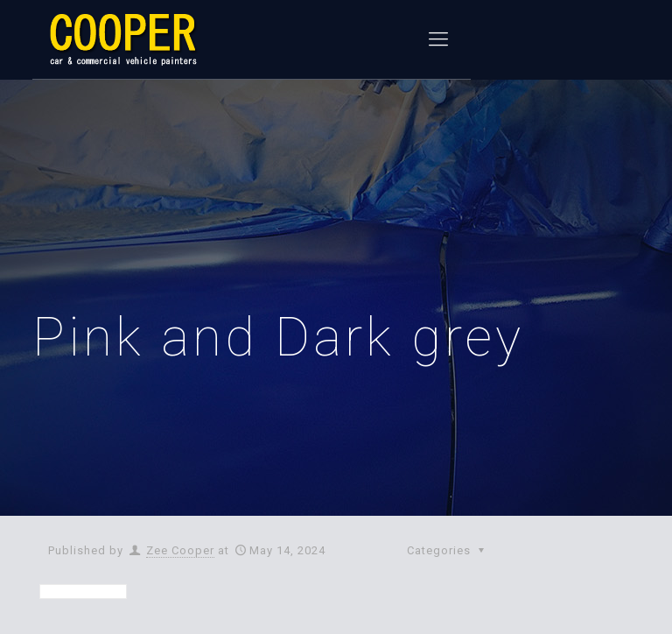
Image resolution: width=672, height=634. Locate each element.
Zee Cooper (180, 550)
